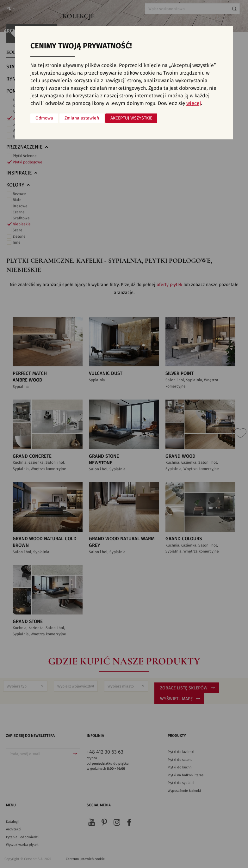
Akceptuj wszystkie (131, 118)
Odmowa (44, 118)
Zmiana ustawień (82, 118)
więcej (194, 103)
